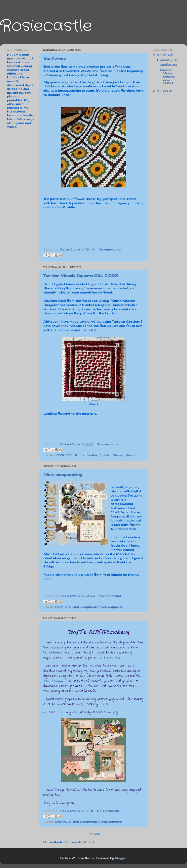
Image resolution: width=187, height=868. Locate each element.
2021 (162, 91)
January (167, 60)
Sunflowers (55, 58)
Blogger (121, 858)
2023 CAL (64, 455)
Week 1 (131, 455)
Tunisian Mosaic (112, 455)
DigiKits (61, 607)
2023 (163, 55)
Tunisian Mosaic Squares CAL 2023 (81, 276)
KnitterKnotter (86, 455)
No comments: (110, 249)
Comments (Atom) (79, 842)
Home (94, 834)
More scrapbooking (63, 474)
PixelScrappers (110, 607)
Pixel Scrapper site (58, 681)
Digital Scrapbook (83, 607)
